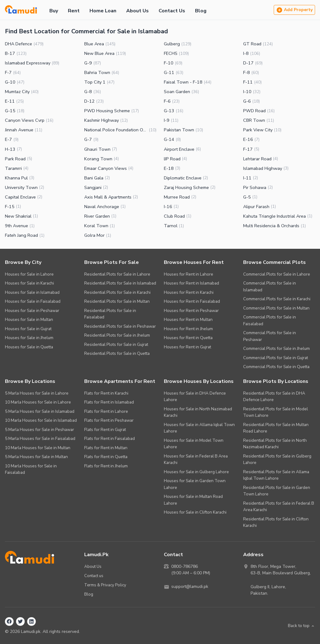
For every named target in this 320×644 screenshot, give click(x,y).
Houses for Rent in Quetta (188, 338)
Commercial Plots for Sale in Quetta (276, 367)
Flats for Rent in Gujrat (105, 430)
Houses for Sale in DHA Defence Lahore (195, 397)
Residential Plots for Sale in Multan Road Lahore (276, 428)
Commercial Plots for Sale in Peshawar (270, 336)
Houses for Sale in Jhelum (29, 338)
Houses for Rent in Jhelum (188, 329)
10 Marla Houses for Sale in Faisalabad (31, 469)
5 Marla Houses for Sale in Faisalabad (40, 439)
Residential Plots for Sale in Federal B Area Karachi (279, 507)
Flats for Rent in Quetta (106, 457)
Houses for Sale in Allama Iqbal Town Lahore (199, 428)
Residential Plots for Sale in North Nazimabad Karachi (275, 444)
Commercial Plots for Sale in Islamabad (270, 287)
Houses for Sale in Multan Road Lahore (193, 500)
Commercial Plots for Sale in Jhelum (276, 349)
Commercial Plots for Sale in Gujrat (276, 358)
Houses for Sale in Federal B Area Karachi (196, 459)
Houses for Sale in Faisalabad (33, 301)
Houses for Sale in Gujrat (28, 329)
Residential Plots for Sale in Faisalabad (110, 314)
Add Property (294, 10)
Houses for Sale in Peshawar (32, 311)
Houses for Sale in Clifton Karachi (195, 512)
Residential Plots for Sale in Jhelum (117, 335)
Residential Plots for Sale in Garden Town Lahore (277, 491)
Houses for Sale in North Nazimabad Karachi (198, 412)
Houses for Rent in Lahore (189, 274)
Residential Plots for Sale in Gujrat (116, 345)
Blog (201, 11)
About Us (137, 11)
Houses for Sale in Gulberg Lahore (196, 472)
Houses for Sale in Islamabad (32, 292)
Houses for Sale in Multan (29, 320)
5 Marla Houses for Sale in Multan (36, 457)
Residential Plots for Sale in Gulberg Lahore (277, 459)
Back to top (301, 625)
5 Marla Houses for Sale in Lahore (37, 393)
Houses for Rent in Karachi (189, 292)
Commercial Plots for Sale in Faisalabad (270, 320)
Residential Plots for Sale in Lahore (117, 274)
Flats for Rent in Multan (106, 448)
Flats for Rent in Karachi (106, 393)
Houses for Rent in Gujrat (187, 347)
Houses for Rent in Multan (188, 320)
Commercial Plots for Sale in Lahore (277, 274)
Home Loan (103, 11)
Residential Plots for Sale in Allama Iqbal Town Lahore (276, 475)
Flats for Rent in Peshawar (109, 420)
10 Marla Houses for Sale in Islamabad (41, 420)
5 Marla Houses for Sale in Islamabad (40, 411)
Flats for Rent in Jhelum (106, 466)
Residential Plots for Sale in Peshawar (120, 326)
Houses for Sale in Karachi (29, 283)
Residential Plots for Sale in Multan (117, 301)
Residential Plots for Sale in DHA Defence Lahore (274, 397)
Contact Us (172, 11)
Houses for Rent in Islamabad (191, 283)
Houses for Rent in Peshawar (191, 311)
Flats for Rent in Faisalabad (110, 439)
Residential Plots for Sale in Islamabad (120, 283)
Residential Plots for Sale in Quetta (117, 353)
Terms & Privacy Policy (105, 585)
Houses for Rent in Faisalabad (192, 301)
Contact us (94, 575)
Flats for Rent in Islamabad (109, 402)
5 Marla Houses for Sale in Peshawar (39, 430)
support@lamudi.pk (190, 587)
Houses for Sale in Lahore (29, 274)
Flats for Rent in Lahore (106, 411)
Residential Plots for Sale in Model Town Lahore (276, 412)
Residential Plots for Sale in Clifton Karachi (276, 522)
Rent (74, 11)
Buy (54, 11)
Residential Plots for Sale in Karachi (117, 292)
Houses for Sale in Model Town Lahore (194, 444)
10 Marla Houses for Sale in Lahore (38, 402)
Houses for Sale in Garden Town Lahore (195, 484)
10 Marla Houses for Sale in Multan (38, 448)
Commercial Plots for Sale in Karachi (277, 299)
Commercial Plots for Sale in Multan (276, 308)
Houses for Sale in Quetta (29, 347)
